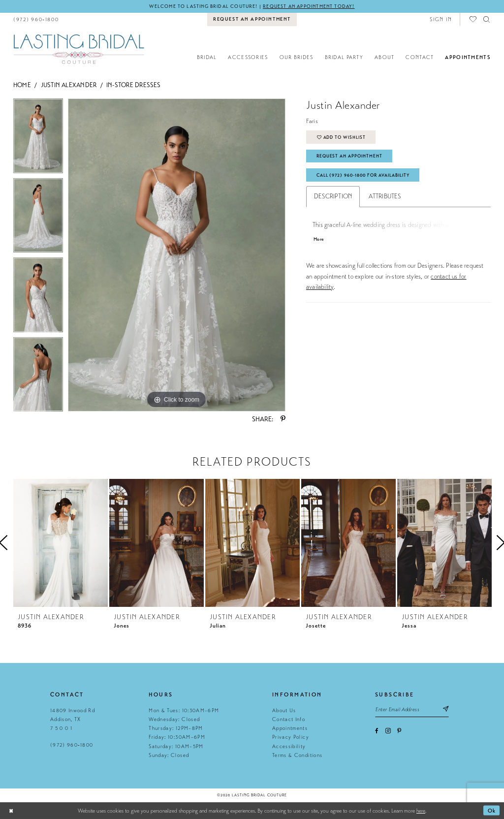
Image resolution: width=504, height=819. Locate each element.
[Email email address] (413, 709)
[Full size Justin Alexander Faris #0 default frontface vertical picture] (177, 255)
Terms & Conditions (297, 755)
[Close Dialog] (11, 811)
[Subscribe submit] (447, 709)
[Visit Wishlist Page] (473, 19)
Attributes (385, 197)
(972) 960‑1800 (72, 745)
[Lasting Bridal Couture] (79, 49)
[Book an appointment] (252, 20)
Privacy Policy (291, 738)
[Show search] (487, 19)
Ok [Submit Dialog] (492, 811)
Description (333, 197)
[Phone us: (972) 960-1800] (36, 19)
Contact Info (289, 719)
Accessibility (289, 746)
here (421, 811)
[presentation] (61, 543)
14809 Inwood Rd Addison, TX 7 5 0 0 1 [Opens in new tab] (73, 720)
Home (22, 85)
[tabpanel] (38, 139)
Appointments (290, 728)
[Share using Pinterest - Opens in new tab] (283, 420)
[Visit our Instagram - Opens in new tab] (388, 731)
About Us (284, 710)
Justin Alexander (69, 85)
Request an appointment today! (309, 6)
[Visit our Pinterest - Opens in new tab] (399, 731)
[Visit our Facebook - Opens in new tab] (377, 731)
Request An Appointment (350, 157)
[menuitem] (36, 19)
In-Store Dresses (134, 85)
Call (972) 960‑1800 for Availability (365, 176)
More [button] (319, 241)
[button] (441, 19)
